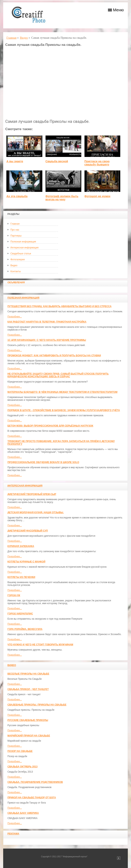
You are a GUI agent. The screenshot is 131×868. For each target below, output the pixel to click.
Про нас (15, 230)
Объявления (16, 283)
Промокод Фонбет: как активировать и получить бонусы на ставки (54, 356)
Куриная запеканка (21, 546)
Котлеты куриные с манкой (26, 562)
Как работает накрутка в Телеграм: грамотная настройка (47, 322)
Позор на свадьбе (20, 751)
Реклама (13, 834)
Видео (14, 265)
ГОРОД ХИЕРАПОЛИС (20, 614)
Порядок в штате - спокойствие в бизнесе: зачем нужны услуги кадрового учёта (64, 410)
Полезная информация (23, 242)
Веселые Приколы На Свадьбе (28, 674)
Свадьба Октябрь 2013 (22, 767)
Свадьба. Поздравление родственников (35, 782)
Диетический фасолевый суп (28, 531)
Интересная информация (24, 248)
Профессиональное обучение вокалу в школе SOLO (43, 462)
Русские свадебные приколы (28, 720)
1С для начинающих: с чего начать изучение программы (47, 340)
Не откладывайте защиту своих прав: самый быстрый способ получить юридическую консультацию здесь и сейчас (58, 375)
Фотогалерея (17, 260)
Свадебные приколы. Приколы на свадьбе (37, 705)
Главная (15, 224)
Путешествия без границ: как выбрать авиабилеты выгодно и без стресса (59, 306)
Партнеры (16, 236)
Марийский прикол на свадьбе (29, 736)
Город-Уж (14, 595)
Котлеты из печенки (21, 577)
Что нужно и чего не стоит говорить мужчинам (40, 645)
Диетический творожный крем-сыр (32, 494)
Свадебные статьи (21, 254)
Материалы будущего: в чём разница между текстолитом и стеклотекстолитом (62, 392)
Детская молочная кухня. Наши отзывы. (35, 512)
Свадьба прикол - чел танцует (28, 689)
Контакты (16, 271)
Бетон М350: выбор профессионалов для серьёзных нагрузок (50, 426)
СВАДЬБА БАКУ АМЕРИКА (23, 813)
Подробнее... (15, 317)
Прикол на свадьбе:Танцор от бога (32, 798)
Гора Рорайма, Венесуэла (25, 629)
